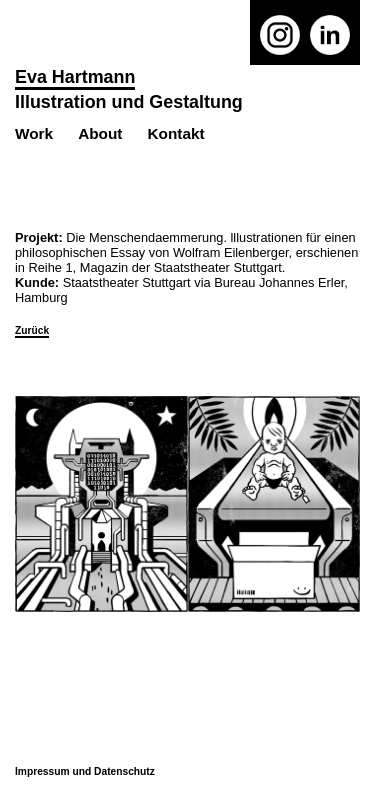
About (100, 133)
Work (34, 133)
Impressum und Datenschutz (85, 771)
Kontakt (175, 133)
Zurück (32, 330)
